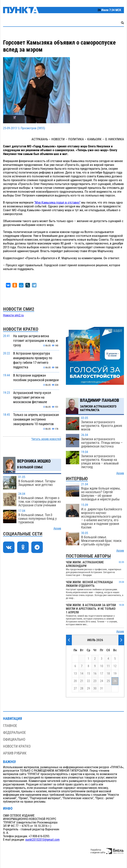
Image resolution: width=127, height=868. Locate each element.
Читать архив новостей (46, 439)
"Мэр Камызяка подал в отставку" (57, 202)
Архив (57, 529)
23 (95, 681)
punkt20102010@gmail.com (42, 840)
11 (108, 666)
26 (115, 681)
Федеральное (14, 733)
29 (88, 689)
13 (75, 674)
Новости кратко (17, 746)
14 (82, 674)
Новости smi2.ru (13, 315)
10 (102, 666)
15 (88, 674)
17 (102, 674)
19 (115, 674)
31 (102, 689)
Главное (10, 726)
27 (75, 689)
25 (108, 681)
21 (82, 681)
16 (95, 674)
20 (75, 681)
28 (82, 689)
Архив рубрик (15, 753)
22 (88, 681)
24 (102, 681)
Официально (14, 739)
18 (108, 674)
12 (115, 666)
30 (95, 689)
